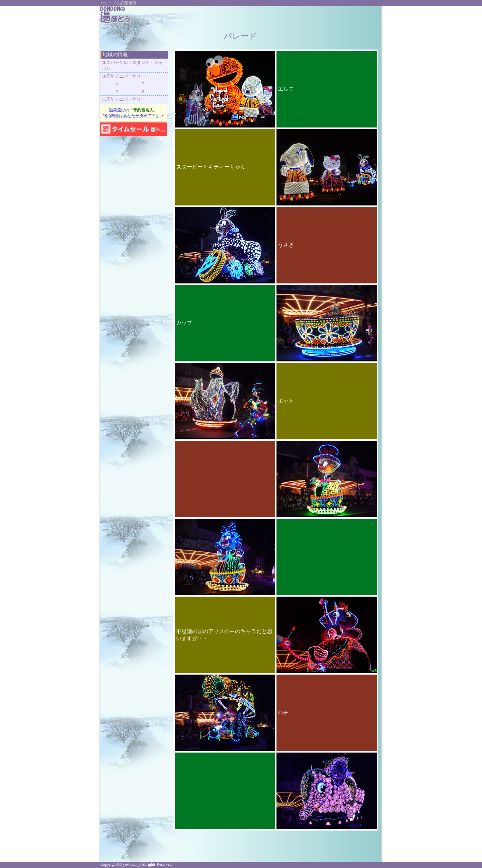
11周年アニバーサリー (124, 99)
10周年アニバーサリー (124, 76)
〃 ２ (124, 84)
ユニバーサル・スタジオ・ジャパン (132, 65)
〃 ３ (124, 92)
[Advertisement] (299, 16)
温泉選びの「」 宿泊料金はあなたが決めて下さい (133, 113)
